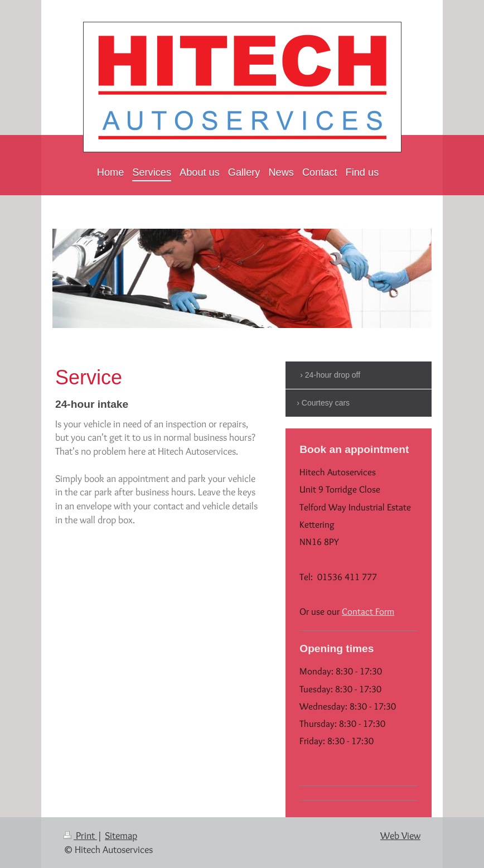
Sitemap (121, 835)
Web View (400, 835)
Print (80, 835)
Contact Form (368, 611)
